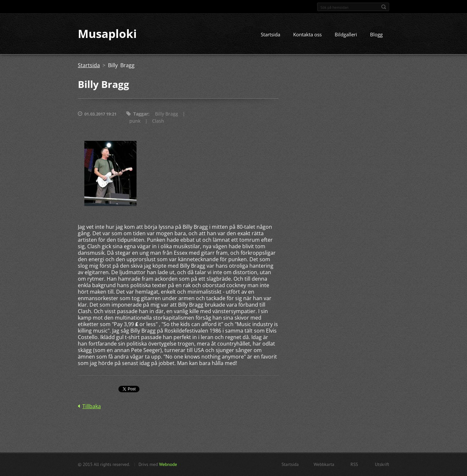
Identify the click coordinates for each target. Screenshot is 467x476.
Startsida (270, 35)
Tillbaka (92, 406)
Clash (158, 121)
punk (135, 121)
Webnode (168, 464)
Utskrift (382, 464)
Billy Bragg (167, 114)
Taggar (141, 114)
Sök (384, 7)
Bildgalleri (346, 35)
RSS (354, 464)
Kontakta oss (307, 35)
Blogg (376, 35)
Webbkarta (324, 464)
